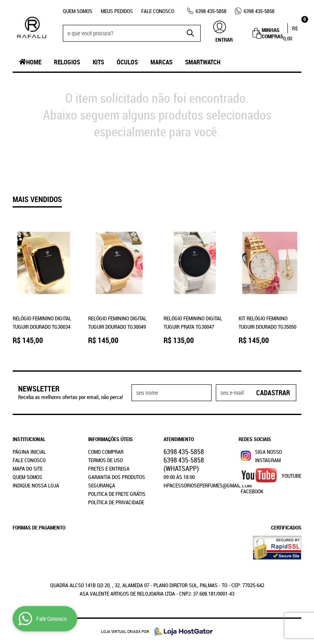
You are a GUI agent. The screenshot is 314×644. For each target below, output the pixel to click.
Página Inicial (29, 452)
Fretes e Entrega (109, 468)
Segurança (102, 485)
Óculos (127, 62)
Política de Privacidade (116, 502)
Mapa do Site (28, 468)
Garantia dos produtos (117, 477)
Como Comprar (106, 452)
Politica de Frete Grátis (117, 494)
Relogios (67, 62)
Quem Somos (78, 11)
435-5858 (211, 11)
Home (34, 62)
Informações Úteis (110, 439)
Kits (98, 62)
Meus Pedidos (117, 11)
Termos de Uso (105, 460)
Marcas (161, 62)
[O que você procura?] (190, 33)
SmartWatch (203, 62)
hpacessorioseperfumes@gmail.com (208, 485)
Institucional (29, 439)
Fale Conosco (158, 11)
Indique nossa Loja (36, 485)
